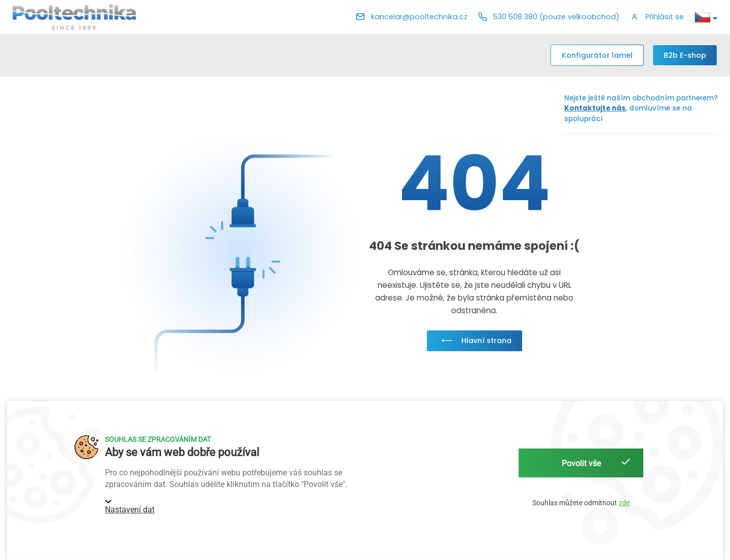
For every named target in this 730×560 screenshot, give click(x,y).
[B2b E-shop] (685, 55)
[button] (657, 17)
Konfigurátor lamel (597, 55)
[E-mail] (412, 17)
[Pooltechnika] (75, 17)
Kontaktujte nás (595, 108)
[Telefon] (549, 17)
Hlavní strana (474, 341)
